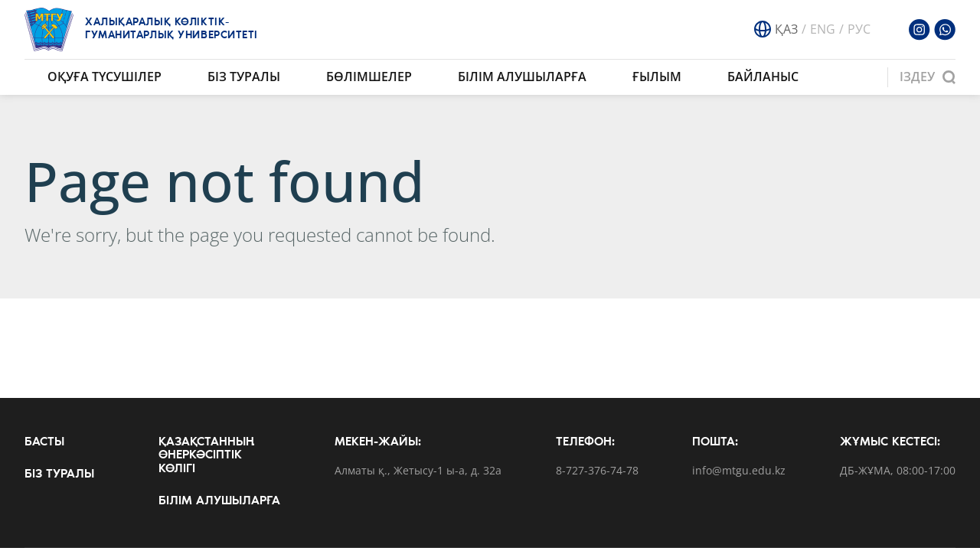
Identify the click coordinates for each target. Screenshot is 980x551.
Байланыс (763, 77)
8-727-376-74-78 (597, 471)
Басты (44, 442)
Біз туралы (244, 77)
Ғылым (657, 77)
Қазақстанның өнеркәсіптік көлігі (206, 456)
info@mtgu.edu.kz (739, 471)
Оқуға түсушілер (105, 77)
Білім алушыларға (522, 77)
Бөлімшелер (369, 77)
